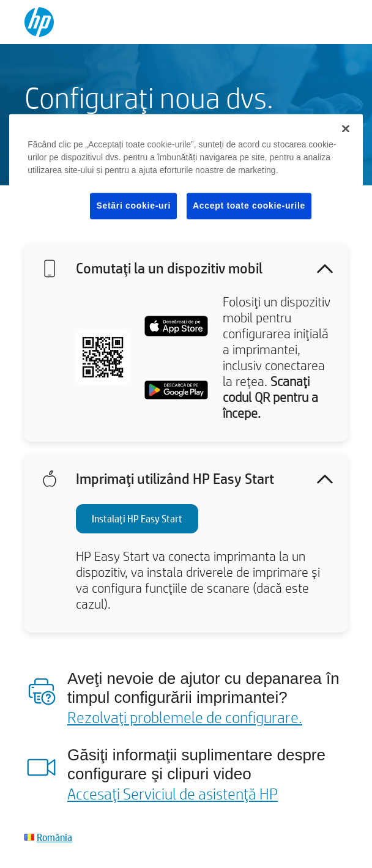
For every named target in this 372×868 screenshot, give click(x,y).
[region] (186, 176)
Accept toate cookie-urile (249, 206)
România (54, 837)
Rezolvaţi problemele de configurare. (185, 717)
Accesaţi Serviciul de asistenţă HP (173, 793)
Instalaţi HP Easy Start (137, 518)
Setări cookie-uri (133, 206)
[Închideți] (346, 128)
